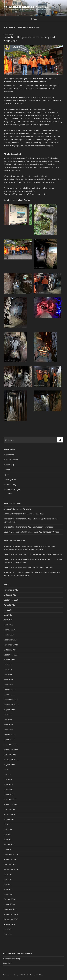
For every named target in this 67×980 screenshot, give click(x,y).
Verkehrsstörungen (12, 490)
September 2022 (11, 760)
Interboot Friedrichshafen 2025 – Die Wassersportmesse (28, 527)
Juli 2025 (8, 610)
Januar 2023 (9, 740)
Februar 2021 (9, 844)
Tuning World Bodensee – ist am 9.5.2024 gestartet (40, 554)
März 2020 (8, 894)
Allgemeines (9, 455)
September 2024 (11, 655)
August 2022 (9, 765)
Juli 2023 (8, 715)
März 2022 (8, 790)
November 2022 (11, 750)
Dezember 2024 (11, 640)
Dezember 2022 (11, 745)
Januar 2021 (9, 849)
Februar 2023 (10, 735)
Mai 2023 (8, 720)
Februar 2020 (10, 899)
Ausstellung (9, 465)
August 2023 (9, 710)
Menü (33, 19)
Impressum (8, 963)
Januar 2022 (9, 795)
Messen (7, 470)
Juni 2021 (8, 829)
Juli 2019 (7, 929)
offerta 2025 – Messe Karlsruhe (17, 509)
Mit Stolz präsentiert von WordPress (32, 975)
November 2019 (11, 914)
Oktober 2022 (10, 755)
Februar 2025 (10, 630)
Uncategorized (10, 480)
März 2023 (8, 730)
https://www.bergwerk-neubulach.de (19, 191)
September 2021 (11, 815)
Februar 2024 (10, 690)
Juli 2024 (8, 665)
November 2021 (11, 805)
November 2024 (11, 645)
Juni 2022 (8, 775)
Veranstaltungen (11, 485)
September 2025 (11, 600)
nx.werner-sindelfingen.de (26, 7)
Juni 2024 (8, 670)
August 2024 (9, 660)
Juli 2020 (8, 874)
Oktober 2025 (10, 595)
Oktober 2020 (10, 864)
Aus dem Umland (11, 460)
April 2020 (8, 889)
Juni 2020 (8, 879)
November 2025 (11, 590)
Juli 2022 (8, 770)
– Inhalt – (10, 494)
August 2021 (9, 819)
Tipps (6, 475)
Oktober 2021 (10, 810)
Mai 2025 (8, 615)
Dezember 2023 (11, 700)
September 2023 (11, 705)
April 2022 (8, 785)
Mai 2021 (8, 834)
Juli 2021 (7, 824)
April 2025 (8, 620)
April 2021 (8, 839)
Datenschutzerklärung (12, 959)
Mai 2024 (8, 675)
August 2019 (9, 924)
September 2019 (11, 919)
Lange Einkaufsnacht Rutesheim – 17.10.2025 (23, 514)
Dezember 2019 (11, 909)
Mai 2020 (8, 884)
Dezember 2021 (10, 800)
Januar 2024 (9, 695)
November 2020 (11, 859)
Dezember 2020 (11, 854)
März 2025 (8, 625)
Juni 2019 (8, 934)
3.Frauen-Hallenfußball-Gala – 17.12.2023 (35, 567)
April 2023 (8, 725)
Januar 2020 (9, 904)
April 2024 (8, 680)
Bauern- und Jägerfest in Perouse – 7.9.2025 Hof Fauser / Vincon (32, 532)
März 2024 (8, 685)
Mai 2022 (8, 779)
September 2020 (11, 869)
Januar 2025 (9, 635)
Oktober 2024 (10, 650)
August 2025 (9, 605)
